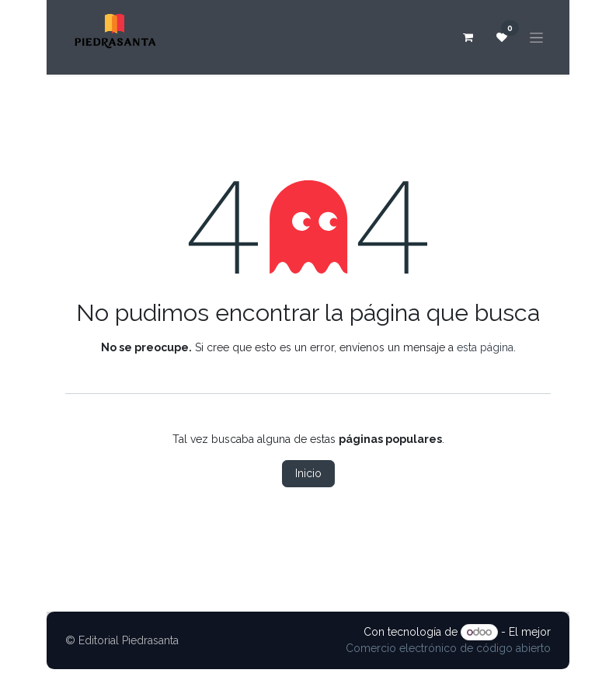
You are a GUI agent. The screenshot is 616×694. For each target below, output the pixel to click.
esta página (485, 347)
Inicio (308, 473)
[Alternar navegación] (536, 37)
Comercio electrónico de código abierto (448, 648)
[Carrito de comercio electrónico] (468, 37)
